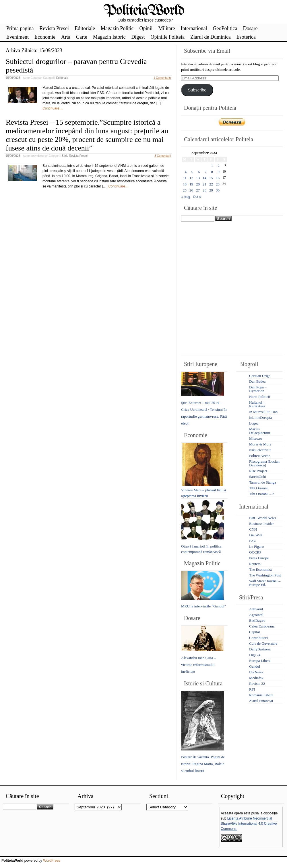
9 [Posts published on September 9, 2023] (219, 172)
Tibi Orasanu (259, 488)
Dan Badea (257, 381)
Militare (166, 28)
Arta (66, 37)
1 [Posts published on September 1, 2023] (212, 166)
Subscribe (197, 90)
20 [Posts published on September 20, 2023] (198, 184)
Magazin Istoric (109, 37)
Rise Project (258, 471)
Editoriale (85, 28)
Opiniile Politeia (167, 37)
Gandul (255, 666)
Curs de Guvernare (263, 643)
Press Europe (259, 558)
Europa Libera (260, 661)
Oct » (197, 197)
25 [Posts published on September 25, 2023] (185, 190)
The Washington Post (265, 575)
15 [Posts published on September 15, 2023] (211, 178)
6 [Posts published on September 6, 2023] (199, 172)
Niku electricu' (260, 450)
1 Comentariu (162, 78)
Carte (82, 37)
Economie (45, 37)
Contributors (259, 638)
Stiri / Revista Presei (75, 156)
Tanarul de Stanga (263, 482)
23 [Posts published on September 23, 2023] (218, 184)
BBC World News (263, 518)
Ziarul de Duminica (211, 37)
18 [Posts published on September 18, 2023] (185, 184)
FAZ (253, 541)
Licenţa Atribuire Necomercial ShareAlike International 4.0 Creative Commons (249, 824)
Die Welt (256, 535)
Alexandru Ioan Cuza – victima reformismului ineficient (198, 665)
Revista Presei (54, 28)
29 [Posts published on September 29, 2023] (211, 190)
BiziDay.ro (257, 620)
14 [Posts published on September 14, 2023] (204, 178)
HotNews (256, 672)
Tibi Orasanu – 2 (262, 494)
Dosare (250, 28)
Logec (254, 423)
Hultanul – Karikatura (257, 404)
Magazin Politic (117, 28)
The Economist (260, 569)
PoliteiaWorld (144, 11)
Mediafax (256, 678)
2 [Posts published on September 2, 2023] (219, 166)
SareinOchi (257, 477)
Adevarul (256, 609)
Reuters (255, 564)
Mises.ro (256, 438)
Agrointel (256, 615)
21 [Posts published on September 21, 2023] (204, 184)
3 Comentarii (163, 156)
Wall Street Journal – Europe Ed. (265, 583)
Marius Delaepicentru (260, 431)
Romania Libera (261, 695)
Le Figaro (256, 547)
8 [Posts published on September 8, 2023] (212, 172)
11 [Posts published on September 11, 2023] (185, 178)
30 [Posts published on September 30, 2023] (218, 190)
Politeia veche (260, 456)
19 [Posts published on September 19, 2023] (191, 184)
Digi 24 (255, 655)
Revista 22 (257, 684)
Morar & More (260, 444)
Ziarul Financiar (261, 701)
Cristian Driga (260, 376)
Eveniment (18, 37)
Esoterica (246, 37)
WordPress (52, 861)
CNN (253, 529)
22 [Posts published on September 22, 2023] (211, 184)
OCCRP (255, 552)
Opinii (146, 28)
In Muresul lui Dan (263, 412)
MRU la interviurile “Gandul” (203, 606)
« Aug (186, 197)
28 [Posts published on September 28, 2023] (204, 190)
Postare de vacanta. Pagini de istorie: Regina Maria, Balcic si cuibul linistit (203, 764)
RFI (252, 689)
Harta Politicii (260, 397)
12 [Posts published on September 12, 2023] (191, 178)
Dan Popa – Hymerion (258, 389)
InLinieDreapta (260, 418)
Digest (138, 37)
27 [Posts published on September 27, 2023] (198, 190)
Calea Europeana (262, 626)
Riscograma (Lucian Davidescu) (264, 463)
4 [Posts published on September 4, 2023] (186, 172)
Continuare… (53, 108)
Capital (255, 632)
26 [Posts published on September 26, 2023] (191, 190)
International (194, 28)
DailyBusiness (260, 649)
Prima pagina (20, 28)
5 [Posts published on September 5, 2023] (192, 172)
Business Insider (261, 524)
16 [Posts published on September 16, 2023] (218, 178)
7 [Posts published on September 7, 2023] (206, 172)
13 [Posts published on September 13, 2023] (198, 178)
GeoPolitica (225, 28)
